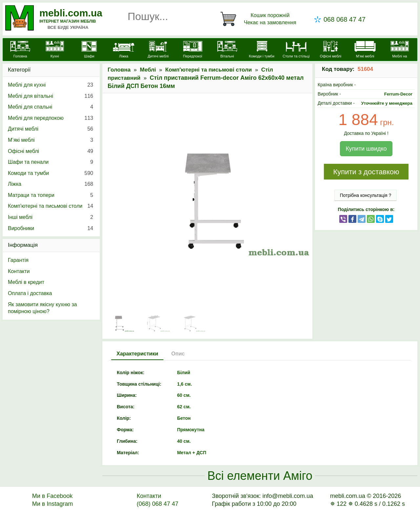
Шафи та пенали (51, 162)
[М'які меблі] (365, 50)
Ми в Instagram (53, 504)
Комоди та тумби (51, 173)
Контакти (19, 271)
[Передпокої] (193, 50)
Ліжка (51, 184)
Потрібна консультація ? (366, 195)
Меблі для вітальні (51, 96)
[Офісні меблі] (331, 50)
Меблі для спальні (51, 107)
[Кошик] (260, 19)
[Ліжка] (124, 50)
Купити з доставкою (366, 172)
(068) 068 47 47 (157, 504)
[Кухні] (55, 50)
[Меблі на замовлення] (399, 53)
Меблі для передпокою (51, 118)
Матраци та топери (51, 195)
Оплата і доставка (30, 293)
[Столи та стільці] (296, 50)
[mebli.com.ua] (20, 50)
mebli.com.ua (71, 13)
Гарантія (18, 260)
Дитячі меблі (51, 129)
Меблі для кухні (51, 85)
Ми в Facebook (52, 496)
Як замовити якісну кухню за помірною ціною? (42, 308)
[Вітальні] (227, 50)
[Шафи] (89, 50)
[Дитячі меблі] (158, 50)
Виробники (51, 228)
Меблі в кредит (26, 282)
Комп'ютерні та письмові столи (209, 70)
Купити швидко (366, 149)
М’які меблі (51, 140)
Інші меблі (51, 217)
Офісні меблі (51, 151)
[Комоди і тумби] (262, 50)
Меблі (148, 70)
